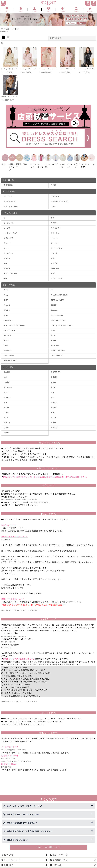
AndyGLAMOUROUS (59, 293)
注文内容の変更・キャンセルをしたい (23, 814)
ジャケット (55, 241)
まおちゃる (8, 385)
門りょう (7, 420)
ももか (53, 385)
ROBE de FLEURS (58, 318)
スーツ (53, 204)
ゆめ (5, 375)
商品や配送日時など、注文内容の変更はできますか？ (30, 831)
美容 (5, 261)
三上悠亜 (7, 370)
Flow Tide (55, 343)
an (52, 288)
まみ (5, 400)
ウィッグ (54, 251)
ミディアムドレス (10, 199)
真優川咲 (54, 375)
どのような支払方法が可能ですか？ (22, 823)
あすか (6, 405)
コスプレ (54, 220)
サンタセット (9, 220)
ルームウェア (9, 251)
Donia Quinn (9, 353)
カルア (6, 390)
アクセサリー (56, 226)
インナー (54, 236)
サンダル (7, 226)
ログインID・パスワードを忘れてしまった (25, 806)
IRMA (6, 298)
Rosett (7, 338)
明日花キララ (56, 370)
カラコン (7, 256)
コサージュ (55, 231)
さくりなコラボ (57, 276)
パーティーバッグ (10, 231)
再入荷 (53, 183)
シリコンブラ (9, 236)
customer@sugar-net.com (14, 634)
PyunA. (7, 430)
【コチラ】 (19, 585)
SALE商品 (55, 266)
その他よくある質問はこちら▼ (48, 847)
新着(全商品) (8, 183)
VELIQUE (8, 333)
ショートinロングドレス (60, 199)
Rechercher (9, 348)
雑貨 (53, 256)
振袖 (5, 276)
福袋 (53, 271)
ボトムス (7, 266)
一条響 (53, 420)
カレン (53, 415)
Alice (6, 288)
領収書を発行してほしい (17, 840)
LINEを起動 (6, 645)
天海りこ (54, 400)
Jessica (54, 308)
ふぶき (6, 415)
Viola (53, 333)
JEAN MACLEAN (58, 298)
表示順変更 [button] (55, 38)
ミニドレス (8, 194)
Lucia (6, 343)
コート (6, 246)
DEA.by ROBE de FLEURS (62, 323)
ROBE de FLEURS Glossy (14, 323)
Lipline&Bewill (57, 313)
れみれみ (7, 380)
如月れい (7, 395)
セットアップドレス (11, 204)
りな (53, 390)
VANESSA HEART (58, 348)
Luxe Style (8, 318)
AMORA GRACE (10, 358)
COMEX (54, 303)
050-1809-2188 (8, 639)
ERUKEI (7, 308)
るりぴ (53, 405)
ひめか (6, 425)
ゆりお (6, 410)
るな (53, 410)
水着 (53, 215)
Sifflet (53, 338)
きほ (53, 395)
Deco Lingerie (10, 328)
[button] (3, 3)
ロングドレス (56, 194)
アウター (7, 241)
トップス (54, 261)
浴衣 (5, 215)
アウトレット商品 (10, 271)
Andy (6, 293)
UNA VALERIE (57, 353)
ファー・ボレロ (57, 246)
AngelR (7, 303)
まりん (53, 380)
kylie (6, 313)
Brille (53, 328)
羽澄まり (54, 425)
